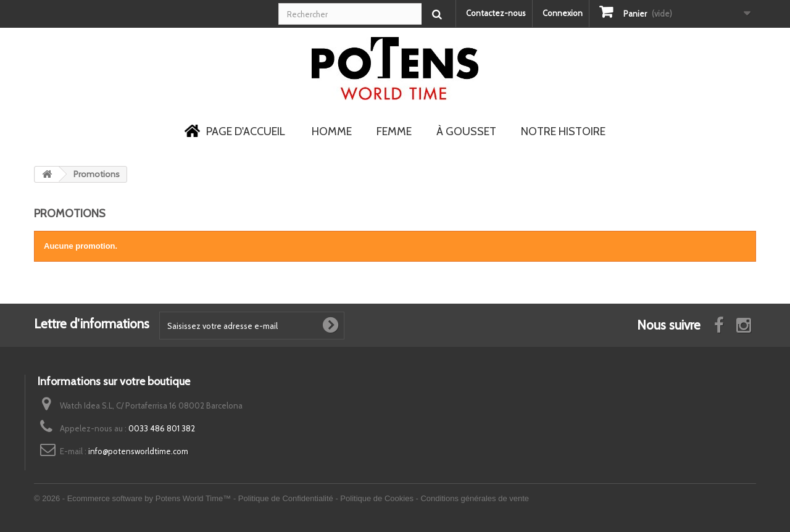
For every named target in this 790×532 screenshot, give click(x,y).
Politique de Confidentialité (286, 498)
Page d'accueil (235, 132)
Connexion (563, 13)
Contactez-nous (496, 13)
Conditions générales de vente (475, 498)
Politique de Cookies (377, 498)
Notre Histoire (563, 131)
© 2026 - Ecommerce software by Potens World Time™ (134, 498)
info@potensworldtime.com (138, 451)
